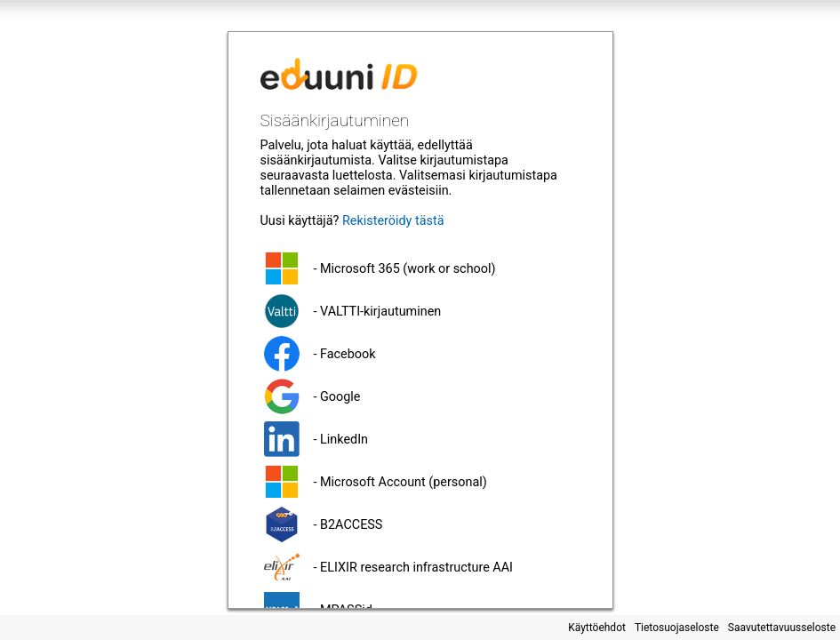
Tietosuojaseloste (677, 628)
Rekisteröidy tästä (393, 221)
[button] (420, 268)
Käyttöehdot (597, 628)
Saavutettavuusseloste (782, 628)
